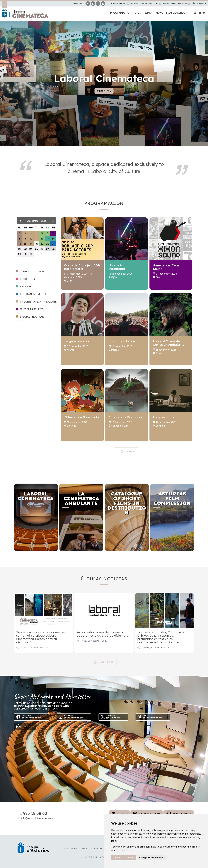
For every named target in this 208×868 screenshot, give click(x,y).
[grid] (36, 243)
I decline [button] (130, 858)
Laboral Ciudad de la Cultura (145, 4)
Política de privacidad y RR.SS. (100, 849)
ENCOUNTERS (26, 279)
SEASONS (23, 287)
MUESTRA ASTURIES (30, 309)
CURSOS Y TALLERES (30, 272)
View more (107, 662)
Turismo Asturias (119, 4)
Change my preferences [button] (151, 858)
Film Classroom (179, 814)
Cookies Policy (124, 850)
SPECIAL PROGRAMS (30, 317)
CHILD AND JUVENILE (31, 294)
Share (17, 648)
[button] (202, 4)
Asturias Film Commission (175, 4)
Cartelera (104, 91)
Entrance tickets (147, 814)
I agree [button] (117, 858)
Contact (119, 814)
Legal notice (70, 849)
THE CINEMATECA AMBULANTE (36, 302)
